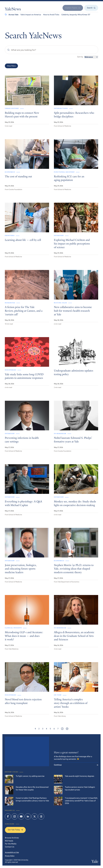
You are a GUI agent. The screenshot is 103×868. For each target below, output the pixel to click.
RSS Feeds (9, 841)
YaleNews (13, 9)
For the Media (11, 844)
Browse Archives (12, 838)
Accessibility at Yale (12, 852)
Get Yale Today (15, 830)
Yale (95, 862)
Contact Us (10, 847)
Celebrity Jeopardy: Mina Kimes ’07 (76, 15)
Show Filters (11, 66)
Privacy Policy (10, 856)
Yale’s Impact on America (31, 15)
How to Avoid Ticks (51, 15)
